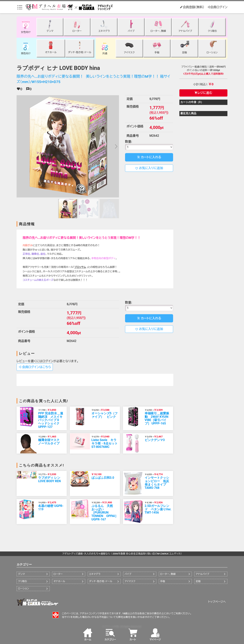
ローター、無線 (168, 574)
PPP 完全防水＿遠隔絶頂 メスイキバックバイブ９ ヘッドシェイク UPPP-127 (51, 420)
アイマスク (130, 581)
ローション (23, 588)
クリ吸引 (22, 581)
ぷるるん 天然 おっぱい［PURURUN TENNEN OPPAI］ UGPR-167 (105, 513)
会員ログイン (217, 7)
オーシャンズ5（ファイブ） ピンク (105, 415)
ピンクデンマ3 (155, 440)
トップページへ (217, 602)
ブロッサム (80, 267)
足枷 (198, 581)
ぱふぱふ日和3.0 (103, 478)
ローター (58, 574)
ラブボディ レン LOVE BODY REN (49, 479)
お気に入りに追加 (149, 168)
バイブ (128, 574)
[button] (116, 146)
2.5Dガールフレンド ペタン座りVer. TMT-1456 (158, 509)
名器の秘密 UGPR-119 (51, 508)
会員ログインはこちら (35, 367)
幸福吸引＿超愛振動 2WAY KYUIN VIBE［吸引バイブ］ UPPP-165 (157, 418)
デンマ (21, 574)
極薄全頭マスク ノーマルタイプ (50, 442)
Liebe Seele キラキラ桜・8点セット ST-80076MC (105, 443)
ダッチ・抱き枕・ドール (101, 581)
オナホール (59, 581)
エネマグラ (95, 574)
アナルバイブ (202, 574)
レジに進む (203, 93)
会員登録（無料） (192, 7)
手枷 (163, 581)
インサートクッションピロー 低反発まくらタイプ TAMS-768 (157, 483)
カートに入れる (149, 157)
